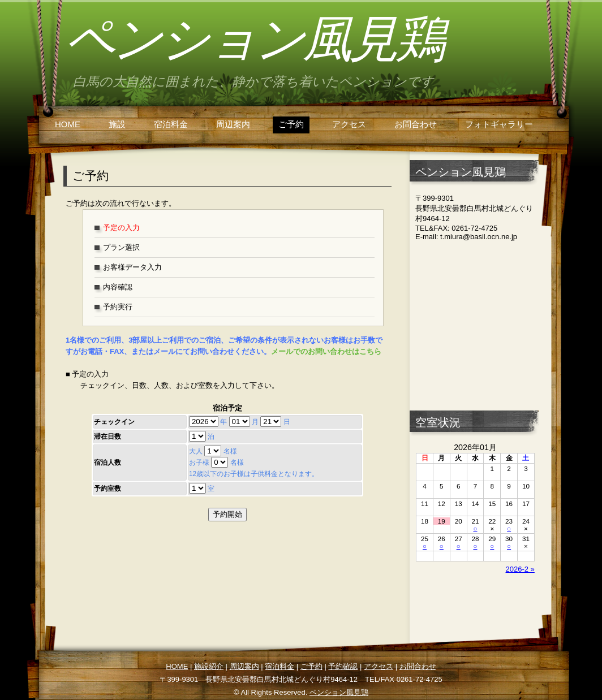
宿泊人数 (107, 463)
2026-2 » (520, 569)
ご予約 (291, 124)
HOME (68, 124)
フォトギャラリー (499, 124)
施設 (117, 124)
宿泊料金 (171, 124)
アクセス (349, 124)
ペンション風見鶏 (253, 39)
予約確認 (343, 666)
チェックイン (114, 422)
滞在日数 (107, 437)
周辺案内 (233, 124)
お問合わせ (416, 124)
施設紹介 (209, 666)
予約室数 (107, 489)
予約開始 (227, 514)
